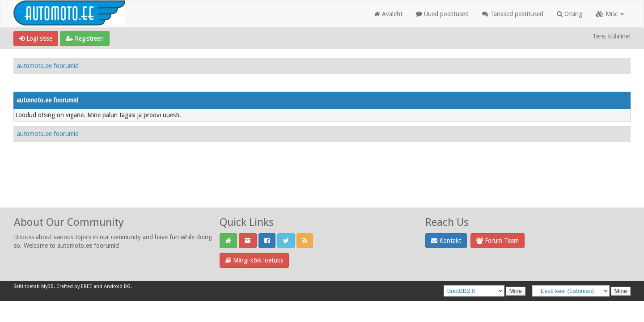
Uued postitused (442, 14)
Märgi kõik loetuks (254, 260)
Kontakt (446, 241)
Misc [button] (610, 14)
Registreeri (85, 38)
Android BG (117, 286)
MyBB (47, 286)
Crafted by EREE (74, 286)
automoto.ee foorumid (48, 66)
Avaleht (388, 14)
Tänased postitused (513, 14)
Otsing (570, 14)
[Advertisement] (322, 185)
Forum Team (498, 241)
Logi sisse (36, 38)
